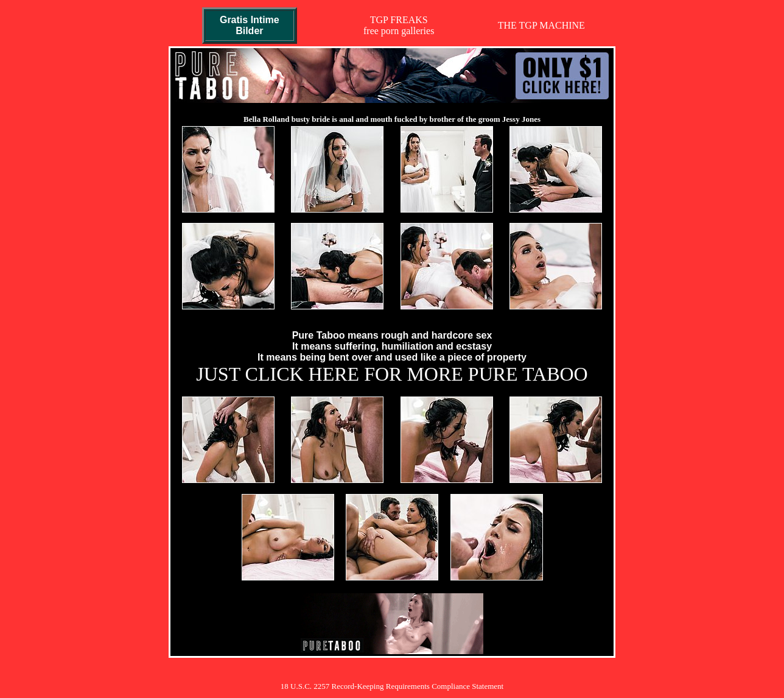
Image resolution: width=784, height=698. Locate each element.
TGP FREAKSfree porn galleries (399, 25)
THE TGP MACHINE (541, 25)
